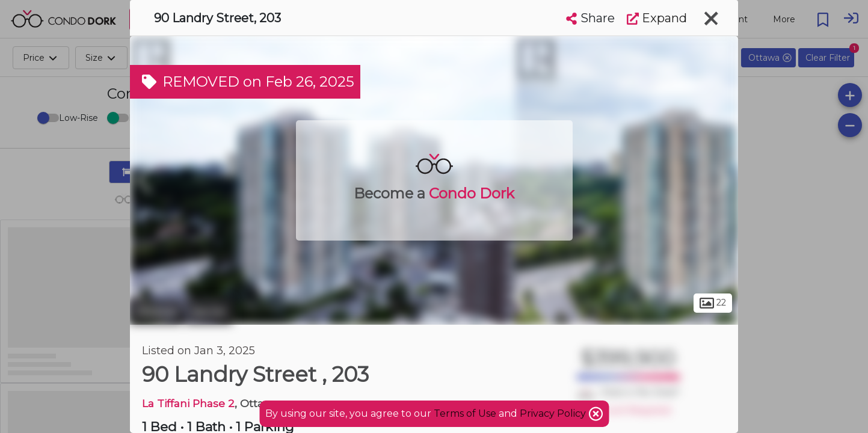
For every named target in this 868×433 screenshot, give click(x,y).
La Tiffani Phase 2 (188, 403)
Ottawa (156, 312)
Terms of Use (465, 413)
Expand (657, 18)
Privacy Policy (554, 413)
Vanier (209, 312)
